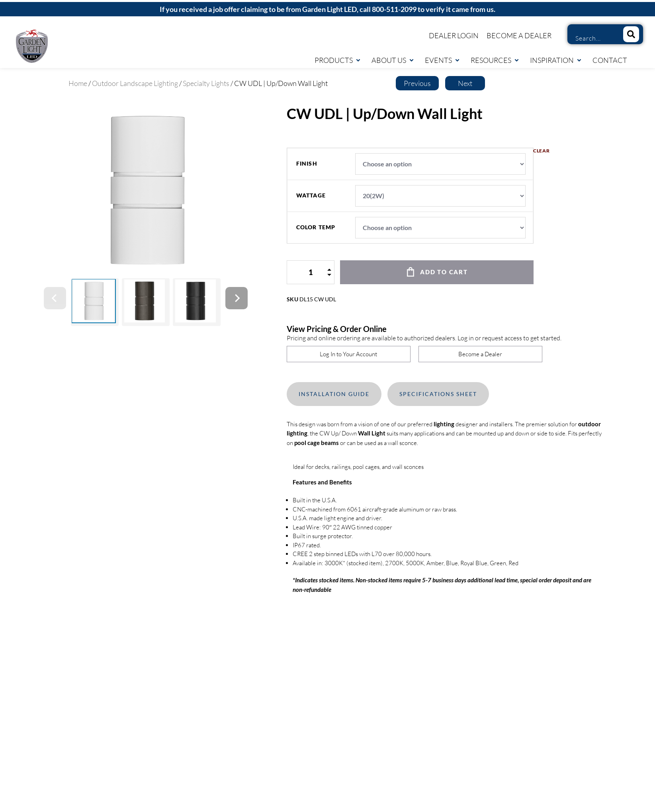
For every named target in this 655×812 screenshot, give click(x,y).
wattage (311, 195)
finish (307, 164)
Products (338, 60)
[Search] (631, 34)
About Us (393, 60)
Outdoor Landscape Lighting (135, 83)
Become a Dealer (519, 35)
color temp (316, 227)
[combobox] (592, 38)
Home (78, 83)
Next (465, 83)
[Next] (237, 298)
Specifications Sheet (438, 394)
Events (443, 60)
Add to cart (444, 272)
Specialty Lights (206, 83)
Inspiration (556, 60)
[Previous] (55, 298)
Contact (610, 60)
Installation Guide (334, 394)
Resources (495, 60)
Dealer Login (454, 35)
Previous (417, 83)
